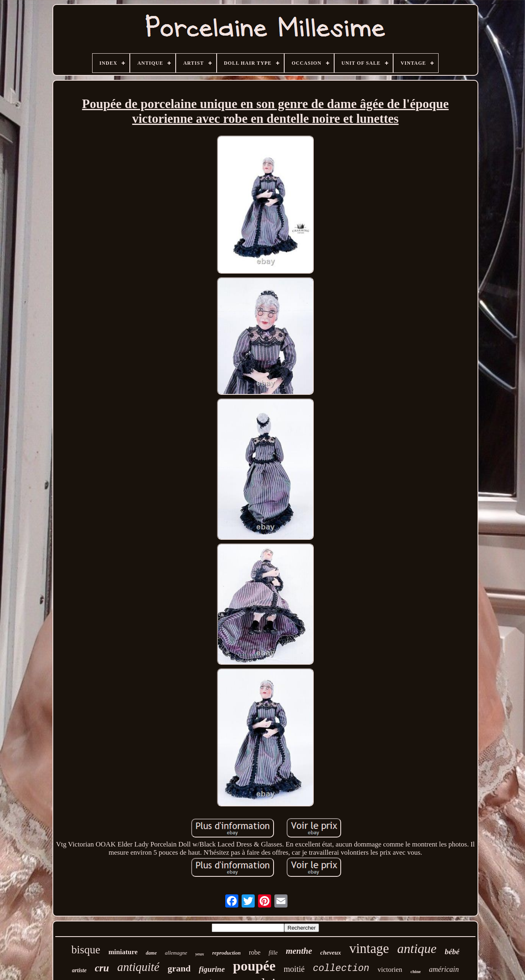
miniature (123, 952)
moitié (294, 969)
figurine (212, 969)
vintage (369, 948)
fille (273, 953)
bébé (452, 952)
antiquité (138, 967)
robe (255, 952)
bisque (86, 950)
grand (179, 968)
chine (415, 971)
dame (151, 953)
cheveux (331, 953)
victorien (390, 970)
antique (417, 948)
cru (102, 968)
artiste (79, 970)
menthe (299, 951)
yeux (200, 954)
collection (341, 969)
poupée (254, 966)
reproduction (226, 953)
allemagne (176, 953)
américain (444, 969)
